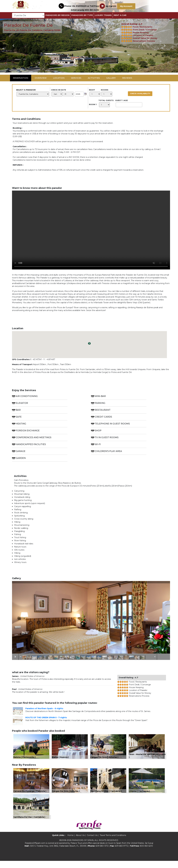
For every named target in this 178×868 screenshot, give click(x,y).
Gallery (111, 78)
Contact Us (92, 842)
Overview (41, 78)
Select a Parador (33, 93)
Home (70, 842)
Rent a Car (120, 15)
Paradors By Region (57, 15)
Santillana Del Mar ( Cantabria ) (29, 824)
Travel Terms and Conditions (113, 842)
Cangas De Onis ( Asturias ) (104, 760)
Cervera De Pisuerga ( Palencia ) (30, 796)
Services (76, 78)
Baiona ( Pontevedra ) (24, 760)
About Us (80, 842)
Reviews (127, 78)
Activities (94, 78)
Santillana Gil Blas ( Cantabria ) (106, 796)
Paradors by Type (82, 15)
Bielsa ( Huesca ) (60, 760)
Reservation (21, 78)
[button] (13, 46)
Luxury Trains (103, 15)
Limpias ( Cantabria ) (139, 796)
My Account (126, 6)
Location (59, 78)
